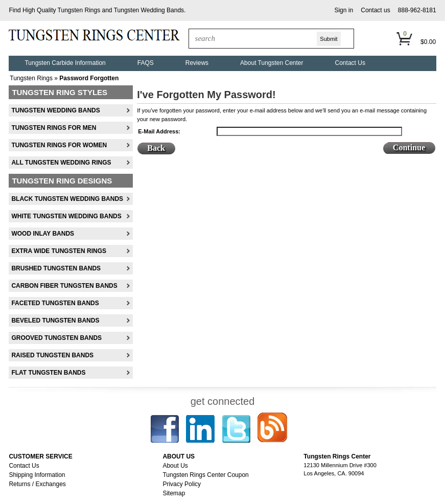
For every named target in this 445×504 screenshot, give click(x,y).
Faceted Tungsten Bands (55, 303)
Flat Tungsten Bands (48, 373)
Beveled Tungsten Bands (55, 320)
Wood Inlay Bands (43, 234)
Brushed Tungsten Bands (56, 268)
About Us (175, 466)
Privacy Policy (182, 484)
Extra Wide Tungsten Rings (59, 251)
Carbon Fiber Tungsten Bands (64, 286)
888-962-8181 (417, 10)
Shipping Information (37, 475)
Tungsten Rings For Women (59, 145)
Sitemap (174, 493)
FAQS (146, 63)
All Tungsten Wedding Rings (61, 163)
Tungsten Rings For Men (54, 128)
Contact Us (350, 63)
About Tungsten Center (272, 63)
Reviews (197, 63)
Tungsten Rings (79, 10)
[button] (344, 10)
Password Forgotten (89, 78)
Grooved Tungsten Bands (56, 338)
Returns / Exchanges (37, 484)
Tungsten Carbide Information (65, 63)
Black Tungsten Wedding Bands (67, 199)
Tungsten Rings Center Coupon (205, 475)
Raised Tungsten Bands (52, 355)
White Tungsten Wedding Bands (66, 216)
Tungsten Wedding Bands (149, 10)
